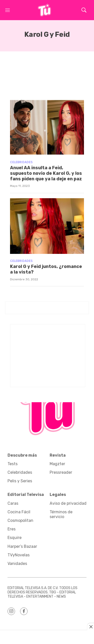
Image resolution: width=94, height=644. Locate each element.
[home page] (44, 10)
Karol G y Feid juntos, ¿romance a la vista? (46, 269)
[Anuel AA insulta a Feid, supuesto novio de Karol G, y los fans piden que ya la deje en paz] (47, 127)
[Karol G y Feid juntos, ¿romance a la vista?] (47, 226)
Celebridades (21, 162)
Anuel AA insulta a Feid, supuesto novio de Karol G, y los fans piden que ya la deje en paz (46, 173)
